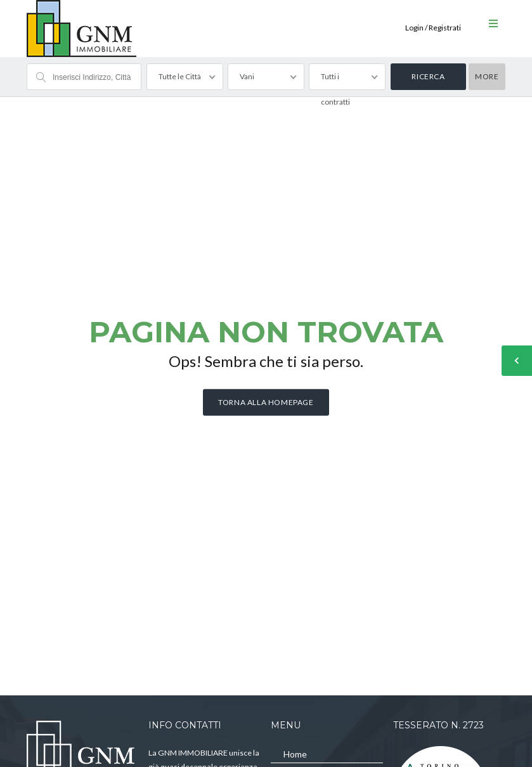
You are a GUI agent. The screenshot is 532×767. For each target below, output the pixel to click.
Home (295, 754)
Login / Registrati (433, 28)
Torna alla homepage (266, 402)
